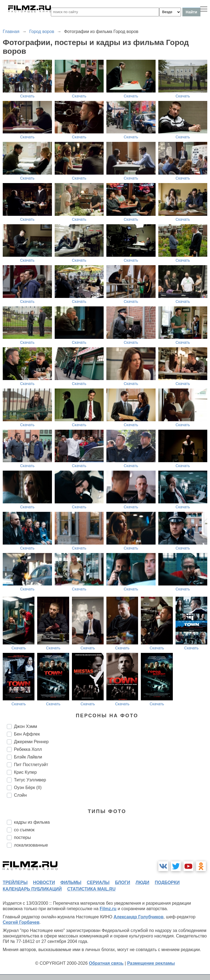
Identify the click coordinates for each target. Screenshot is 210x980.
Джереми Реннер (31, 742)
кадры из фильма (32, 822)
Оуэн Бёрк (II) (28, 788)
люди (142, 882)
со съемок (24, 830)
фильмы (71, 882)
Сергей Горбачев (21, 922)
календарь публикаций (32, 889)
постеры (22, 837)
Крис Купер (25, 772)
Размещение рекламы (151, 963)
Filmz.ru (108, 909)
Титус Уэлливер (30, 780)
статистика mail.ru (91, 889)
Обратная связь (106, 963)
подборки (167, 882)
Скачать (27, 96)
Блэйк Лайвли (28, 757)
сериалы (98, 882)
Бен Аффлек (27, 734)
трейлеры (15, 882)
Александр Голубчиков (138, 917)
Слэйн (20, 795)
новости (44, 882)
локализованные (31, 845)
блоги (122, 882)
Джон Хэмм (26, 726)
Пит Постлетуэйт (31, 765)
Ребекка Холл (28, 749)
